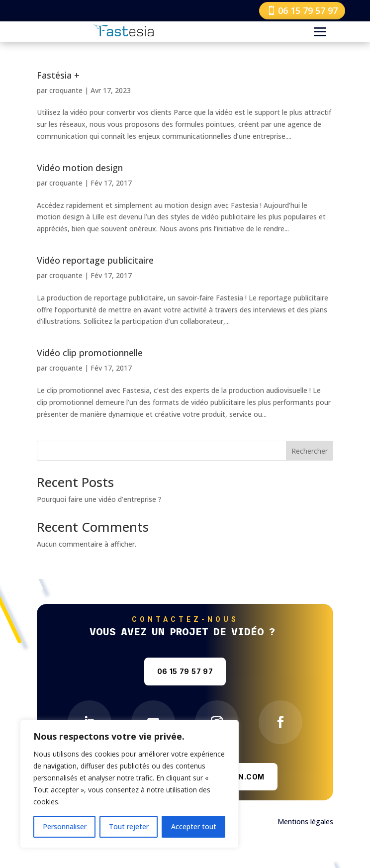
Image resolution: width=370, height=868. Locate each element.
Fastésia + (58, 75)
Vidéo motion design (80, 168)
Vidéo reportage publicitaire (95, 260)
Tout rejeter (129, 826)
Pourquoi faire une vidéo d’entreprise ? (99, 499)
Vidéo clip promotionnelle (90, 353)
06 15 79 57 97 (308, 10)
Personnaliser (65, 826)
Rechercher (310, 451)
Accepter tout (194, 826)
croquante (66, 90)
